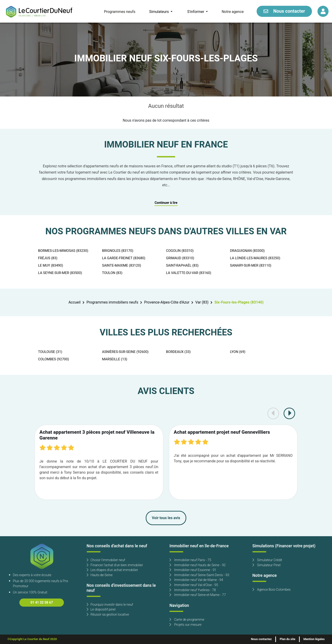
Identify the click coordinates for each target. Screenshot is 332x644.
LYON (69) (238, 352)
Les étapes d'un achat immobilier (112, 570)
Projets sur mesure (185, 625)
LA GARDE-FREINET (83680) (124, 258)
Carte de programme (187, 620)
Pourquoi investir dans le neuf (110, 605)
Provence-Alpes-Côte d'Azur (167, 302)
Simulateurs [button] (159, 12)
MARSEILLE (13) (115, 359)
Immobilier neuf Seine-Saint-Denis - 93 (199, 575)
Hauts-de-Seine (100, 575)
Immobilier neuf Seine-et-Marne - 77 (198, 595)
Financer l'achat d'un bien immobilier (115, 565)
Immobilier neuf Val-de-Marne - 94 (196, 580)
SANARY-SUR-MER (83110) (251, 265)
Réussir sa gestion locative (108, 615)
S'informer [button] (196, 12)
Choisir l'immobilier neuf (106, 560)
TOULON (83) (112, 273)
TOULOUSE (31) (50, 352)
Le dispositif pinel (101, 609)
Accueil (74, 302)
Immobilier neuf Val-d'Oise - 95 (194, 585)
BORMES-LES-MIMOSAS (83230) (63, 251)
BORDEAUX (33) (178, 352)
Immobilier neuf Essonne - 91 (193, 570)
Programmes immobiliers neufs (112, 302)
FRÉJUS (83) (48, 258)
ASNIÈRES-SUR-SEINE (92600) (125, 352)
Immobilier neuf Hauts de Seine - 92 (198, 565)
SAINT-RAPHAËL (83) (182, 265)
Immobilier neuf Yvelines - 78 (193, 590)
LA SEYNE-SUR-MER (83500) (60, 273)
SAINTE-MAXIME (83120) (122, 265)
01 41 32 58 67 (42, 603)
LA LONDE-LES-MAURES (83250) (255, 258)
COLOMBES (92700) (53, 359)
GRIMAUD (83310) (180, 258)
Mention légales (314, 639)
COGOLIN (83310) (180, 251)
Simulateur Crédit (267, 560)
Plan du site (288, 639)
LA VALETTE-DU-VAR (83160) (189, 273)
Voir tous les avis (166, 518)
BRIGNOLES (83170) (118, 251)
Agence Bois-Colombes (272, 590)
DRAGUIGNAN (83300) (248, 251)
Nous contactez (261, 639)
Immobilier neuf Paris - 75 (190, 560)
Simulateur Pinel (267, 565)
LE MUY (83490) (50, 265)
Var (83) (202, 302)
